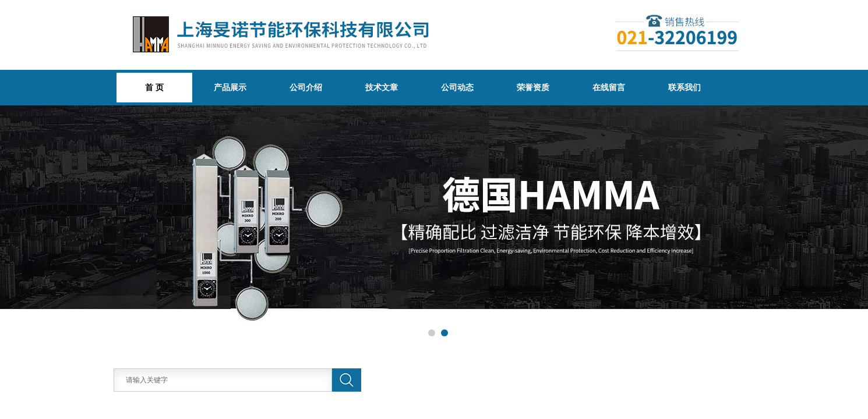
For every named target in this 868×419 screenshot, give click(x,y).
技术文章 (382, 87)
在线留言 (609, 87)
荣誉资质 (533, 87)
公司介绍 (306, 87)
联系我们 (684, 87)
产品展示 (230, 87)
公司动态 (457, 87)
